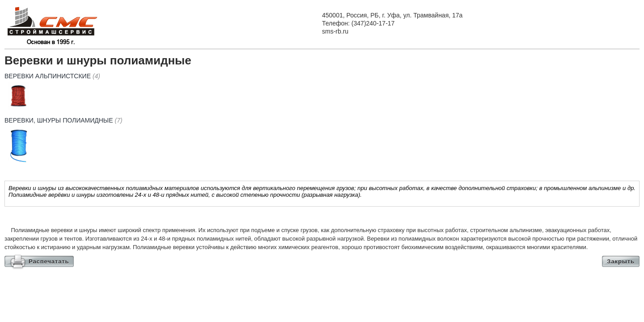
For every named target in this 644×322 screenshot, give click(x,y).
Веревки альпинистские (52, 76)
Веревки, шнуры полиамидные (64, 120)
